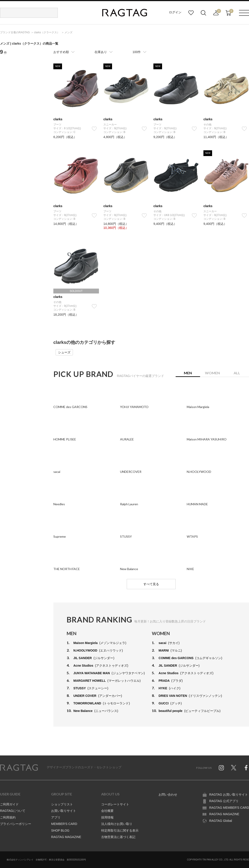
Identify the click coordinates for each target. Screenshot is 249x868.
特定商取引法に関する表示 (120, 830)
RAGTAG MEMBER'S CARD (229, 808)
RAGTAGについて (13, 811)
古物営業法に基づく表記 (118, 837)
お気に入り (191, 13)
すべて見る (151, 584)
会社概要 (107, 811)
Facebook (246, 768)
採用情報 (107, 817)
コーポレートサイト (115, 804)
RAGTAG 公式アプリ (224, 801)
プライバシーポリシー (16, 824)
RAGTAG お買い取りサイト (229, 795)
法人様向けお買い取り (117, 824)
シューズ (64, 352)
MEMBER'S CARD (64, 824)
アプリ (56, 817)
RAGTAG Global (221, 821)
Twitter (234, 768)
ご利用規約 (8, 817)
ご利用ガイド (9, 804)
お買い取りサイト (64, 811)
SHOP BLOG (60, 830)
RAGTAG (19, 768)
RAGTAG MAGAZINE (66, 837)
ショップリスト (62, 804)
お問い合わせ (168, 795)
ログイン (175, 12)
